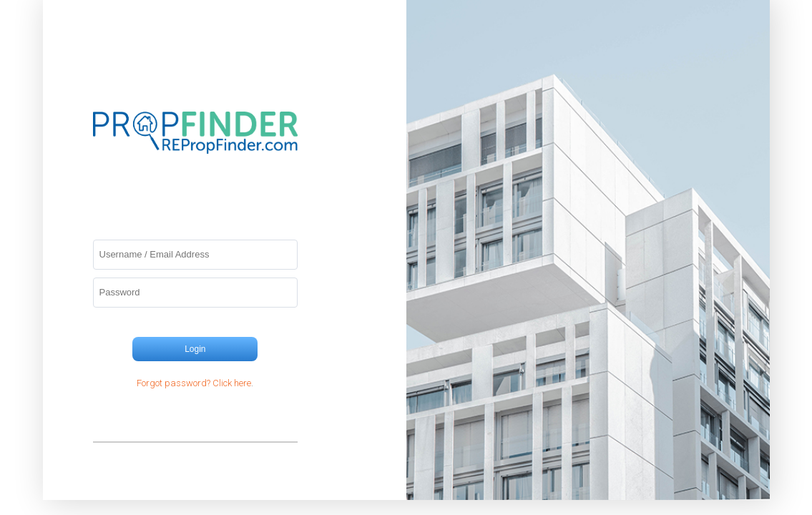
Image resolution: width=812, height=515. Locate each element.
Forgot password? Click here (194, 383)
